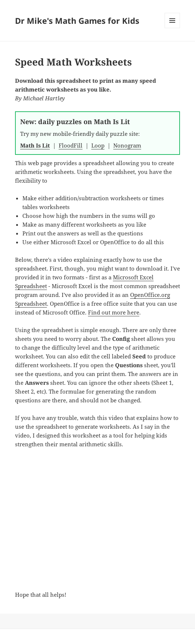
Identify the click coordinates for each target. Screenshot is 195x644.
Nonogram (127, 145)
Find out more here (114, 312)
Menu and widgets (172, 28)
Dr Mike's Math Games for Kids (77, 21)
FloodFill (71, 145)
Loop (98, 145)
